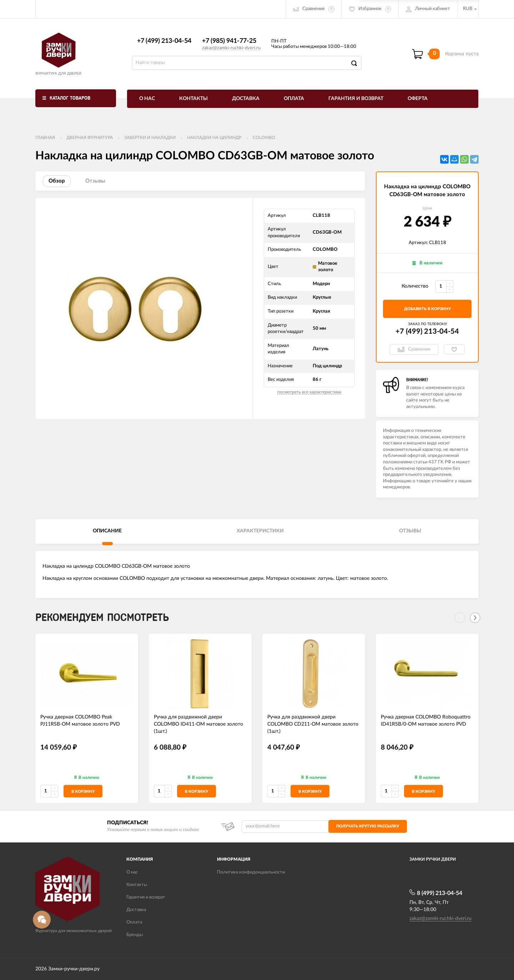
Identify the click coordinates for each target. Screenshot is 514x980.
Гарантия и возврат (356, 99)
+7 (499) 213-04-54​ (164, 41)
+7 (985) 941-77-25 (229, 41)
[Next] (475, 618)
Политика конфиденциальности (251, 872)
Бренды (135, 935)
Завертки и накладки (150, 138)
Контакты (193, 99)
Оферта (418, 99)
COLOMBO (264, 138)
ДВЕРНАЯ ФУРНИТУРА (90, 138)
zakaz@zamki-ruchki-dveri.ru (231, 48)
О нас (147, 99)
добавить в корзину (427, 309)
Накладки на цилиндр (214, 138)
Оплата (294, 99)
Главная (45, 138)
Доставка (246, 99)
